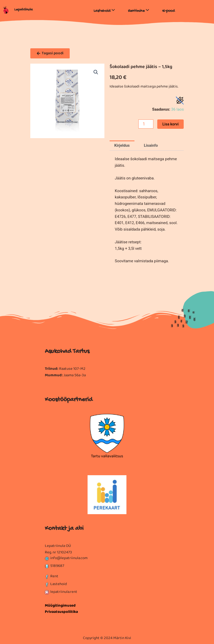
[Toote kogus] (146, 124)
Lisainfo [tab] (151, 145)
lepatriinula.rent (64, 592)
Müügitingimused (60, 606)
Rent (54, 576)
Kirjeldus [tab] (122, 145)
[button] (96, 72)
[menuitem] (104, 10)
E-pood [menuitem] (168, 11)
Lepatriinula (23, 10)
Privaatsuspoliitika (61, 612)
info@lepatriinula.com (69, 558)
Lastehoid (59, 584)
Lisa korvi (171, 124)
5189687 (57, 566)
